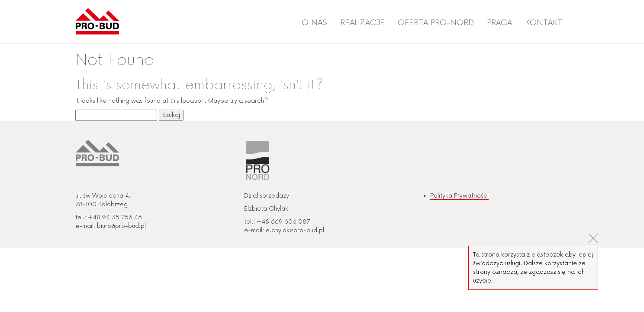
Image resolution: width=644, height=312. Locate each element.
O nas (314, 23)
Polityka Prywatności (459, 196)
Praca (499, 23)
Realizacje (362, 23)
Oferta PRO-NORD (436, 23)
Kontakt (544, 23)
